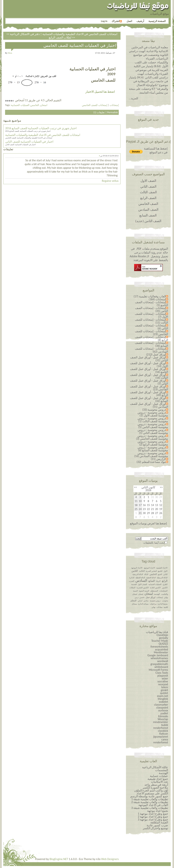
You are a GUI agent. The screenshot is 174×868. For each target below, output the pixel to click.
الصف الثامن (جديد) (148, 221)
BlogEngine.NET (59, 859)
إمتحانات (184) (157, 299)
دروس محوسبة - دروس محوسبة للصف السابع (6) (153, 449)
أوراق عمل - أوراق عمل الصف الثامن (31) (149, 359)
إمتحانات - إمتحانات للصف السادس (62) (151, 350)
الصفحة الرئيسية (157, 21)
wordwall (163, 661)
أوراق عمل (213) (156, 354)
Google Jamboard (158, 655)
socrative (163, 681)
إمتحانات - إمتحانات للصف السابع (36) (151, 344)
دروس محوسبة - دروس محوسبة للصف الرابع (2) (153, 443)
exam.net (163, 696)
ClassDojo (162, 635)
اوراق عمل (151, 597)
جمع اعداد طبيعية (158, 779)
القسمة (134, 584)
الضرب (132, 581)
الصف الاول (148, 181)
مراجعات (153, 604)
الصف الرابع (148, 198)
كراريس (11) (158, 459)
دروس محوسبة (155, 601)
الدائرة (132, 578)
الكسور (165, 588)
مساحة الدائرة (143, 604)
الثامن (135, 571)
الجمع (160, 574)
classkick (163, 731)
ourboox (163, 710)
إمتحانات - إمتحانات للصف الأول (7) (151, 315)
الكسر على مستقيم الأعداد (152, 793)
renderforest (161, 728)
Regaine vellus (110, 181)
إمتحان (141, 594)
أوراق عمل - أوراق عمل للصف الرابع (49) (149, 394)
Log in (104, 21)
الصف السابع (148, 215)
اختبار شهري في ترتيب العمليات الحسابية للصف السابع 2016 (41, 128)
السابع (152, 581)
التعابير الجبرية (151, 571)
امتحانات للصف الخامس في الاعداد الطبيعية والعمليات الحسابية (43, 135)
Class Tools (162, 673)
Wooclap (163, 719)
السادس (141, 581)
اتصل (129, 21)
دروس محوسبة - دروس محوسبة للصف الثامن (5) (153, 426)
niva (10, 53)
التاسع (160, 571)
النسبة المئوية (144, 591)
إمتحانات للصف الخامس (95, 105)
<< (161, 487)
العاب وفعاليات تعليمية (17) (150, 296)
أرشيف (140, 21)
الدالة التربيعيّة (162, 578)
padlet (164, 713)
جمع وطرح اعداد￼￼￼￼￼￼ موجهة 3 (153, 819)
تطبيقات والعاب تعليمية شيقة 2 (150, 802)
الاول (166, 571)
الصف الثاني (148, 187)
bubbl (165, 725)
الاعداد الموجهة (149, 568)
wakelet (163, 702)
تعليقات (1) (99, 112)
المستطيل (154, 591)
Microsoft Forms (158, 670)
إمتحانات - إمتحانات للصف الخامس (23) (151, 333)
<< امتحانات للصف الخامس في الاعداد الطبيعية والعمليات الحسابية (62, 34)
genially (163, 638)
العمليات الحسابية (20, 105)
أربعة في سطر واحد (156, 785)
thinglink (163, 699)
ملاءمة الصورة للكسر (155, 788)
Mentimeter (161, 652)
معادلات (159, 607)
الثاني (165, 574)
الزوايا (158, 581)
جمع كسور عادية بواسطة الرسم (149, 796)
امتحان (44, 105)
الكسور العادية (155, 588)
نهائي (154, 607)
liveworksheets (159, 647)
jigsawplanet (161, 737)
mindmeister (161, 722)
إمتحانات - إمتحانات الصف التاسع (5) (152, 304)
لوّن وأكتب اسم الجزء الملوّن (151, 790)
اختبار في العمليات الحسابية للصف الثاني (29, 142)
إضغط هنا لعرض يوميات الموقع (148, 523)
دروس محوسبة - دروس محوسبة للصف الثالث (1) (153, 420)
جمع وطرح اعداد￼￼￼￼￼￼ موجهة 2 (153, 817)
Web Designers (110, 859)
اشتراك (117, 21)
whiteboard (161, 667)
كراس (140, 601)
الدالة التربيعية (138, 574)
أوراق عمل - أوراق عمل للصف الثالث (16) (149, 376)
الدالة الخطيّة (140, 578)
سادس (146, 601)
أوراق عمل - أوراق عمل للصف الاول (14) (149, 365)
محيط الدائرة (163, 604)
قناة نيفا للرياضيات (157, 632)
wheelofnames (159, 658)
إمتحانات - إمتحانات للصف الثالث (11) (151, 321)
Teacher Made (160, 641)
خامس (142, 597)
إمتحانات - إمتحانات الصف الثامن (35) (152, 309)
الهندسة (157, 594)
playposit (163, 676)
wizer (165, 678)
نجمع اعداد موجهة (158, 811)
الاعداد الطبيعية (162, 568)
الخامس (35, 105)
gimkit (164, 690)
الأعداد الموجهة (137, 568)
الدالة (146, 574)
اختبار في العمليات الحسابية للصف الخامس (80, 45)
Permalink (112, 112)
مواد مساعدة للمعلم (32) (151, 462)
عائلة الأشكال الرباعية (155, 767)
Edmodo (163, 716)
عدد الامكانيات (159, 782)
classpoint (162, 708)
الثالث (142, 571)
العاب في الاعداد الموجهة (153, 805)
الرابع (165, 581)
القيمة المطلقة (159, 822)
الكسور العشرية (143, 588)
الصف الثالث (148, 192)
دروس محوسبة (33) (154, 410)
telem (165, 687)
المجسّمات (163, 591)
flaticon (164, 734)
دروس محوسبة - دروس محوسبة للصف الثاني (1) (153, 431)
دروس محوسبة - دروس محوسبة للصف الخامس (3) (152, 437)
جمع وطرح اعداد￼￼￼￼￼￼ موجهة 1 (153, 814)
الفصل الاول (143, 584)
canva (165, 739)
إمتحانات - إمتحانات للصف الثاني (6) (151, 327)
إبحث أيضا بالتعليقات (154, 543)
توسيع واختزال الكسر (155, 828)
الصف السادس (148, 210)
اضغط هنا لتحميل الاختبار (100, 92)
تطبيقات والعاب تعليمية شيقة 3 (150, 808)
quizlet (164, 693)
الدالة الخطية (151, 578)
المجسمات (162, 770)
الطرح (165, 584)
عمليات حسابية (159, 776)
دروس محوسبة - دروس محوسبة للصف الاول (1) (153, 414)
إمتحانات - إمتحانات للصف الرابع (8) (151, 338)
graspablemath (159, 664)
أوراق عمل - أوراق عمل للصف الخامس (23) (149, 388)
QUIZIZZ (163, 644)
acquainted (161, 649)
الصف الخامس (148, 204)
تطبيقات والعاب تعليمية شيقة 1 (150, 799)
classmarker (161, 705)
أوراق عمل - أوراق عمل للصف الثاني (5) (149, 382)
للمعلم (133, 601)
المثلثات (132, 588)
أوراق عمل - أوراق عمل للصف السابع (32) (149, 399)
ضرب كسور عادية (157, 825)
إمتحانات (114, 105)
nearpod (163, 684)
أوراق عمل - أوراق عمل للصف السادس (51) (149, 405)
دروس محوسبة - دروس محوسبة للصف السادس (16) (151, 455)
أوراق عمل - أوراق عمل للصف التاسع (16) (149, 370)
